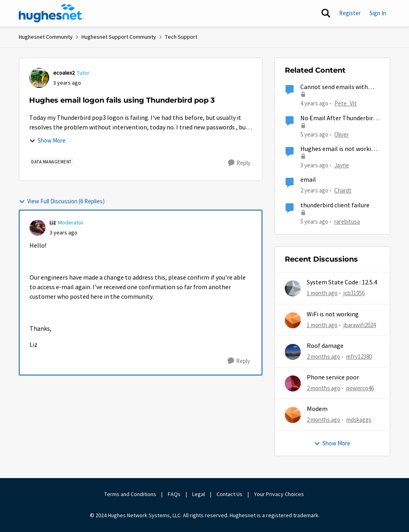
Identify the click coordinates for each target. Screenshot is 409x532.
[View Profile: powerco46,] (293, 383)
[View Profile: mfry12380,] (293, 352)
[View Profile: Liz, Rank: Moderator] (38, 228)
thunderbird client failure (335, 205)
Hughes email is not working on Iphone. (339, 149)
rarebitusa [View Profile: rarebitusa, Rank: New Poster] (347, 221)
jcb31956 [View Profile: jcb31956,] (354, 293)
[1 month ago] (322, 293)
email (308, 180)
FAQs (174, 494)
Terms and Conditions (130, 494)
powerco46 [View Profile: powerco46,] (360, 388)
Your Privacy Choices (280, 494)
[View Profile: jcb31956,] (293, 288)
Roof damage (325, 346)
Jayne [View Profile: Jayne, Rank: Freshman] (342, 165)
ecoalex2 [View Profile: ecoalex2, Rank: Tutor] (64, 73)
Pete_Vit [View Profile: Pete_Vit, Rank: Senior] (345, 103)
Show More (47, 140)
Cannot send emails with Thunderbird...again (334, 87)
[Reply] (239, 163)
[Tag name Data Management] (51, 162)
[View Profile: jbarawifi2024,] (293, 320)
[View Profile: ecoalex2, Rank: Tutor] (39, 78)
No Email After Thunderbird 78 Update (338, 118)
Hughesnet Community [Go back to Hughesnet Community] (46, 37)
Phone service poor (333, 377)
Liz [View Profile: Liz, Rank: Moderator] (53, 222)
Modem (317, 409)
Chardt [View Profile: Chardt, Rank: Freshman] (343, 190)
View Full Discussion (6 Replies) (62, 201)
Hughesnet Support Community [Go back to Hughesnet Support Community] (119, 37)
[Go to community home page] (52, 13)
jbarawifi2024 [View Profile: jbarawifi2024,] (360, 325)
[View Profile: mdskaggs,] (293, 415)
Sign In (378, 13)
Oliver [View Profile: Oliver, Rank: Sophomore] (341, 134)
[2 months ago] (324, 357)
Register (350, 13)
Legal (199, 494)
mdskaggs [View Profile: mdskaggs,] (359, 420)
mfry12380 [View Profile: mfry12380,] (359, 356)
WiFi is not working (333, 314)
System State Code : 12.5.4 (342, 282)
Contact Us (229, 494)
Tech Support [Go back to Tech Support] (181, 37)
